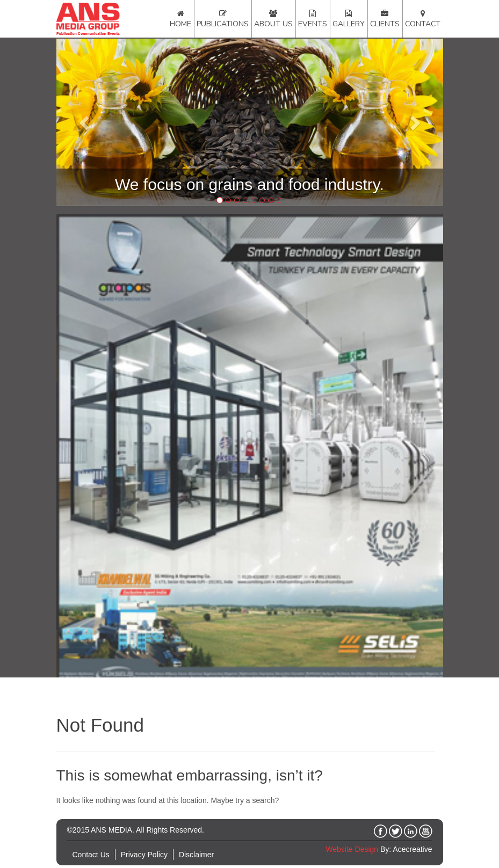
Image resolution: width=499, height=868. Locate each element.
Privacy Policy (144, 855)
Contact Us (91, 855)
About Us (273, 24)
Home (180, 24)
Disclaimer (196, 855)
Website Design (352, 849)
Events (313, 24)
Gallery (349, 24)
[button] (85, 122)
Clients (385, 24)
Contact (423, 24)
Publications (223, 24)
